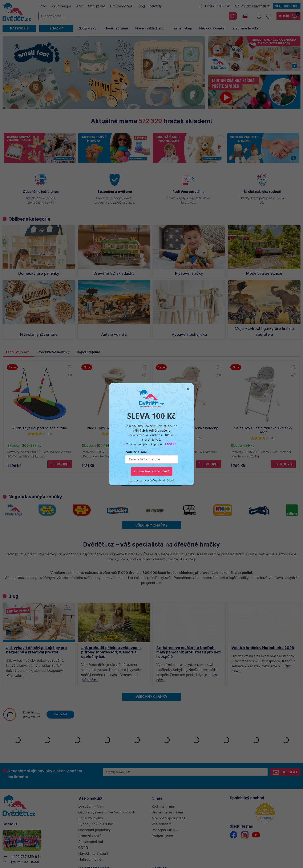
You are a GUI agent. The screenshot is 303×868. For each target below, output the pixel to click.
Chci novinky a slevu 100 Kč (152, 471)
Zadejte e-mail (136, 452)
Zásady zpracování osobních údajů (151, 480)
